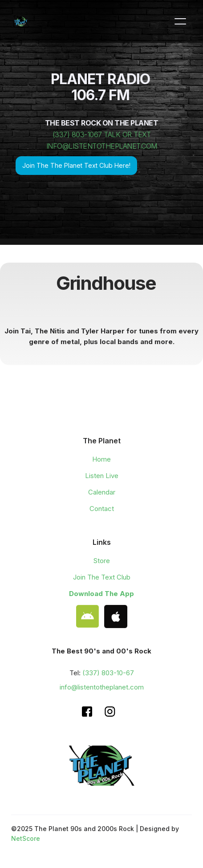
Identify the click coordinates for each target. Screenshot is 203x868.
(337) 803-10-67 (108, 673)
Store (102, 561)
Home (101, 459)
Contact (102, 509)
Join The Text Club (102, 577)
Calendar (102, 492)
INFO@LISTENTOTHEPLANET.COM (102, 146)
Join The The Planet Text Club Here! (76, 165)
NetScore (26, 838)
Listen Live (102, 476)
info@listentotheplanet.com (102, 687)
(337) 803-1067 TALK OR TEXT (102, 134)
